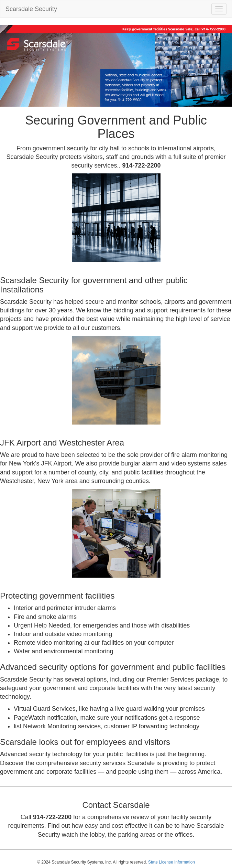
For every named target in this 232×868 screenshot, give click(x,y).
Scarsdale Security (31, 9)
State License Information (172, 862)
